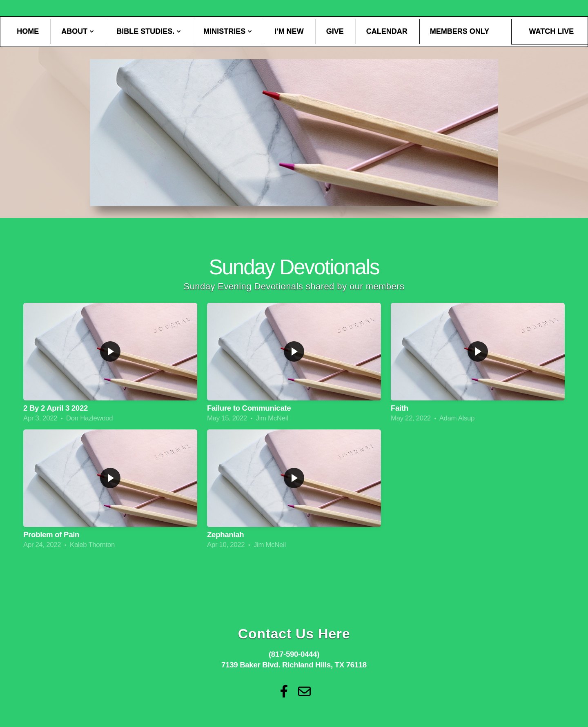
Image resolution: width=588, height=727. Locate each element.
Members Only (460, 31)
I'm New (289, 31)
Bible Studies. (149, 31)
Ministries (228, 31)
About (78, 31)
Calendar (387, 31)
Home (28, 31)
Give (335, 31)
